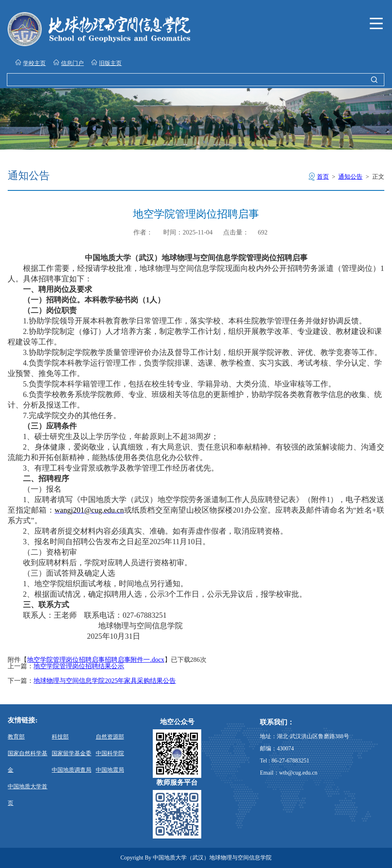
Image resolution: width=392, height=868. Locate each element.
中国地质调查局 (72, 770)
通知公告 (350, 177)
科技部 (60, 737)
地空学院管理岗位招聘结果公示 (79, 666)
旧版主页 (106, 63)
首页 (323, 177)
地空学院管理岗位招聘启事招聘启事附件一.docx (96, 660)
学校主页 (31, 63)
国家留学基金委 (72, 753)
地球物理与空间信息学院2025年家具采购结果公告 (105, 681)
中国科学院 (110, 753)
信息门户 (68, 63)
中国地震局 (110, 770)
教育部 (16, 737)
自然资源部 (110, 737)
